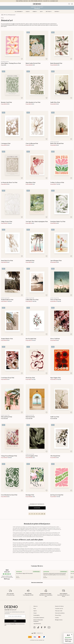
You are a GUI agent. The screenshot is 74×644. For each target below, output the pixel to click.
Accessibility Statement (39, 618)
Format (35, 12)
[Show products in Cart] (72, 4)
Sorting (57, 12)
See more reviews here (37, 582)
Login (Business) (37, 624)
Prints (7, 15)
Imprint (35, 611)
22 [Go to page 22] (42, 514)
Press (35, 609)
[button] (68, 638)
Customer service (59, 609)
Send (15, 621)
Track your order (59, 611)
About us (35, 606)
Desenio (41, 640)
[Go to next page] (44, 514)
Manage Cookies (59, 620)
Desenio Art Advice (59, 606)
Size (41, 12)
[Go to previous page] (30, 514)
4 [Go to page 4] (39, 514)
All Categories (19, 12)
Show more (37, 508)
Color (28, 12)
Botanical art (12, 15)
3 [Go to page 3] (37, 514)
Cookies (57, 618)
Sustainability (37, 615)
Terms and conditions (60, 613)
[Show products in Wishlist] (69, 4)
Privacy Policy (13, 624)
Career (35, 613)
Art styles (49, 12)
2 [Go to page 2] (34, 514)
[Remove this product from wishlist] (22, 59)
